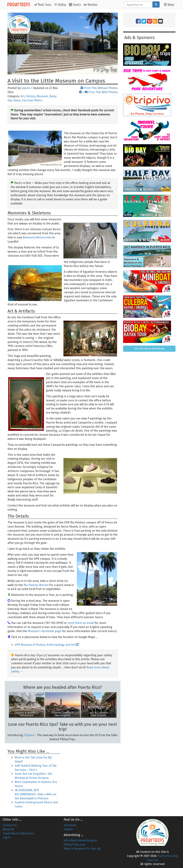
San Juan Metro (32, 100)
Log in (7, 837)
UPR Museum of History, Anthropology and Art (47, 645)
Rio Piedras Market (36, 585)
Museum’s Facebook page (44, 631)
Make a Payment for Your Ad (82, 849)
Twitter (68, 829)
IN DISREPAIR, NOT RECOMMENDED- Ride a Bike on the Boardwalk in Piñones (35, 794)
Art (23, 96)
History (31, 96)
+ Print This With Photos (98, 92)
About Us (8, 829)
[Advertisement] (91, 768)
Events (75, 4)
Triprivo (29, 735)
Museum (42, 96)
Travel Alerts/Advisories (18, 833)
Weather (91, 4)
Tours (43, 4)
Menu (169, 4)
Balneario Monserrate (37, 237)
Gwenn (26, 88)
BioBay (60, 4)
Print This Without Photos (99, 88)
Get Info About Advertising (149, 349)
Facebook (70, 825)
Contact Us (10, 825)
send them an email (81, 623)
